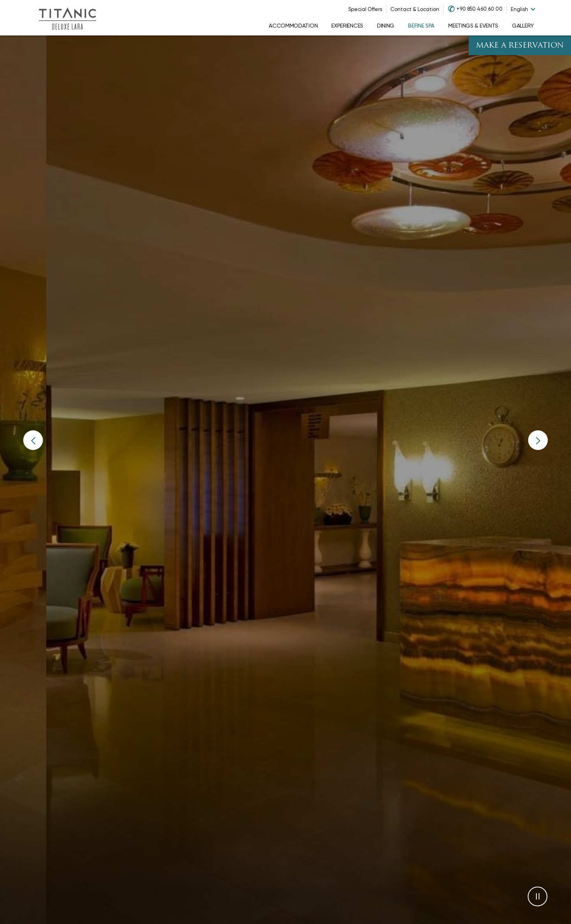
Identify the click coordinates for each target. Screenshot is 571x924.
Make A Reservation (520, 46)
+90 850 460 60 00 (480, 9)
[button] (33, 440)
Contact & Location (415, 9)
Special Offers (365, 9)
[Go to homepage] (67, 18)
